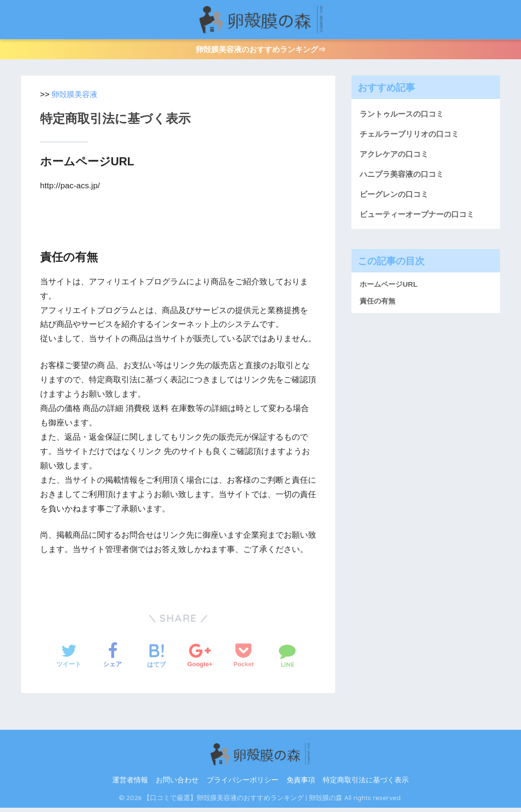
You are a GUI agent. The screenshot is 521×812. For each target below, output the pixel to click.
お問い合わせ (177, 785)
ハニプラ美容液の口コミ (404, 181)
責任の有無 (377, 309)
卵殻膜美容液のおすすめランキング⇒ (260, 51)
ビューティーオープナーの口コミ (420, 222)
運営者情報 (130, 785)
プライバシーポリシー (243, 785)
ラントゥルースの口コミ (404, 118)
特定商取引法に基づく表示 (366, 785)
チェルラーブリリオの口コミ (412, 139)
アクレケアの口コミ (396, 160)
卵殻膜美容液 (76, 99)
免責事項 (301, 785)
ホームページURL (388, 293)
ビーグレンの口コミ (396, 201)
